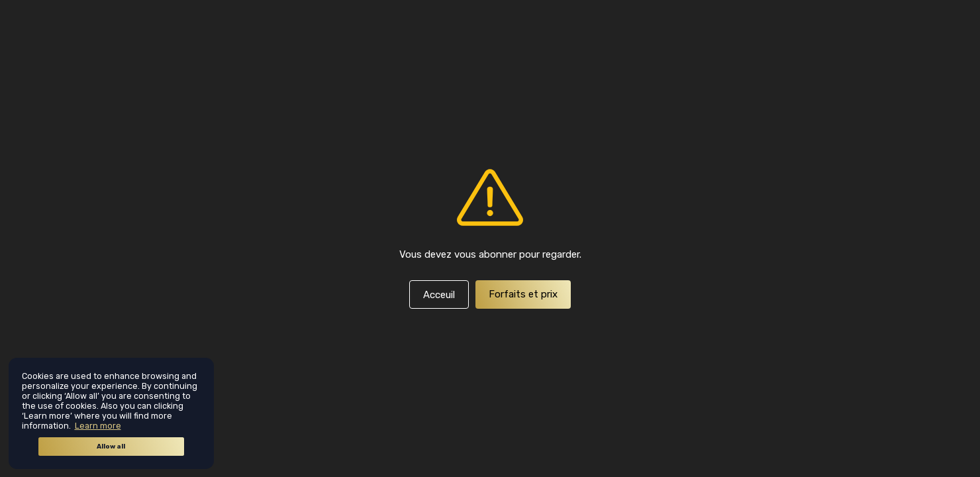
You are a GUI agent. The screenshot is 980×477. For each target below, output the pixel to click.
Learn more (98, 426)
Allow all (111, 447)
